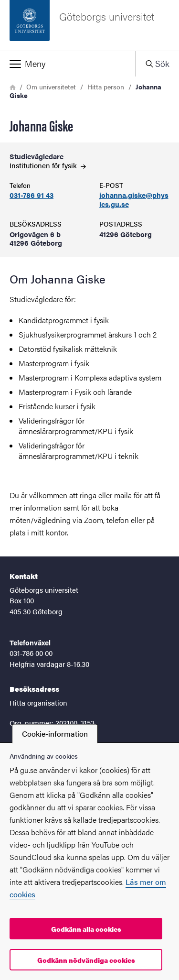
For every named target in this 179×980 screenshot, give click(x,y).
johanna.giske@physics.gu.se (134, 200)
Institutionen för (48, 165)
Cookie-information (55, 734)
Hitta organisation (38, 702)
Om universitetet (51, 87)
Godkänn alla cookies (86, 929)
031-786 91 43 (32, 195)
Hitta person (106, 87)
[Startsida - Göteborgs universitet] (89, 25)
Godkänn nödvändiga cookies (86, 960)
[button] (68, 64)
